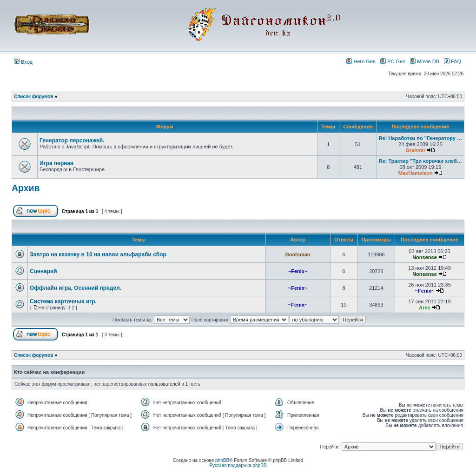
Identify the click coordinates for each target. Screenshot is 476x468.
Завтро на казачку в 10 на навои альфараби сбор (98, 254)
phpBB (222, 460)
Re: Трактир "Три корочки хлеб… (420, 161)
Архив (26, 188)
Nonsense (425, 257)
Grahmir (415, 150)
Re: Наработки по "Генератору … (420, 138)
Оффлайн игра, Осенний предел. (76, 288)
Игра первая (56, 163)
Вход (23, 62)
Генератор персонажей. (72, 140)
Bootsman (298, 254)
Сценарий (43, 271)
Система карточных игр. (63, 301)
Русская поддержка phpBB (238, 465)
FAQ (453, 61)
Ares (424, 308)
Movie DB (425, 61)
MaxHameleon (416, 173)
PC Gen (393, 61)
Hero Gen (361, 61)
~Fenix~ (298, 271)
